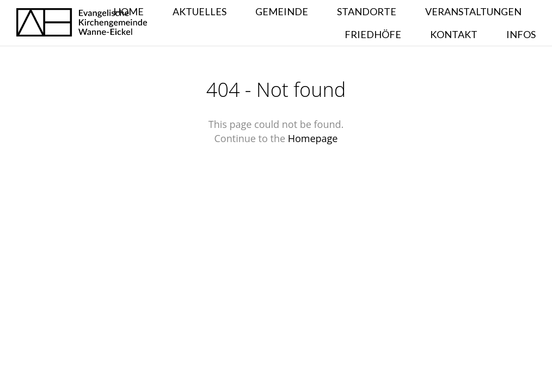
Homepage (313, 138)
